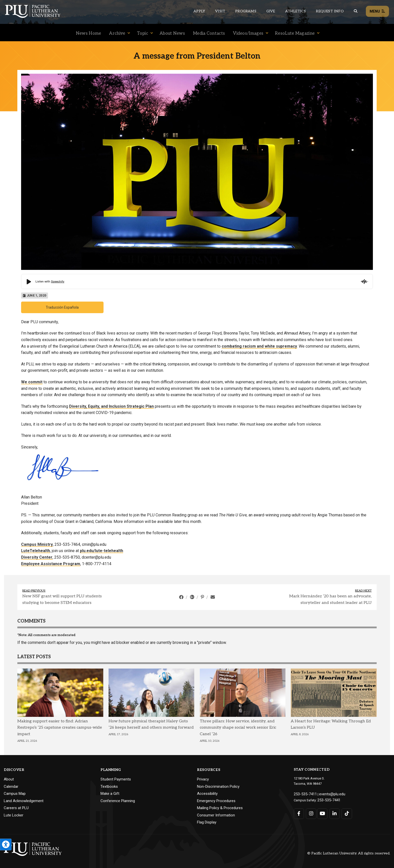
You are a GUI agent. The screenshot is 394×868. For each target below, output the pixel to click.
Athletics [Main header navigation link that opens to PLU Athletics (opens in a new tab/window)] (296, 11)
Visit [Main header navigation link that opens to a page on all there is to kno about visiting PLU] (220, 11)
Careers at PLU (16, 808)
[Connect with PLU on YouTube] (322, 812)
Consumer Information (216, 815)
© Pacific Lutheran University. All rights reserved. (349, 853)
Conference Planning (118, 801)
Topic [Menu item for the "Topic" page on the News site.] (143, 33)
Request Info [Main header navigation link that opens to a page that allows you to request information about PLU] (330, 11)
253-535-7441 (327, 799)
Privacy (203, 779)
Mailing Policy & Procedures (220, 808)
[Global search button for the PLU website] (356, 11)
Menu (377, 11)
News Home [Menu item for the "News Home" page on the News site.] (89, 33)
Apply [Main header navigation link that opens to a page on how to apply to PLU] (199, 11)
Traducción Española (62, 307)
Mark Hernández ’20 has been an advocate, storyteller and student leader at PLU (330, 600)
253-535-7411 (304, 794)
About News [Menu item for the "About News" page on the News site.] (172, 33)
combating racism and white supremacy (259, 346)
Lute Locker (14, 815)
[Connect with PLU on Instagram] (310, 812)
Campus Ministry (37, 544)
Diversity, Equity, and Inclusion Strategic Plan (111, 406)
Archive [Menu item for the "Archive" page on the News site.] (117, 33)
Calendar (11, 787)
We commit (32, 382)
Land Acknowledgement (24, 801)
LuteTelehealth (36, 551)
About (9, 779)
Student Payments (116, 779)
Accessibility (207, 794)
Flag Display (207, 822)
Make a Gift (110, 794)
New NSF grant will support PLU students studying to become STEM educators (62, 600)
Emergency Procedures (216, 801)
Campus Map (15, 794)
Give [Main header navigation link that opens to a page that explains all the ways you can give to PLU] (271, 11)
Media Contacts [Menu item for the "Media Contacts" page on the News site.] (209, 33)
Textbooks (109, 787)
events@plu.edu (327, 794)
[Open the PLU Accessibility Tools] (6, 844)
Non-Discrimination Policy (218, 787)
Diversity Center (37, 557)
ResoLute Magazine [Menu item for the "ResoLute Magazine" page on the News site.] (295, 33)
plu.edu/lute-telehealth (102, 551)
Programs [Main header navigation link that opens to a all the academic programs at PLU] (246, 11)
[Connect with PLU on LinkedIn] (333, 812)
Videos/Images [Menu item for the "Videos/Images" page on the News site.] (248, 33)
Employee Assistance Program (51, 564)
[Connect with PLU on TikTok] (345, 812)
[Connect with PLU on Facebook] (299, 812)
